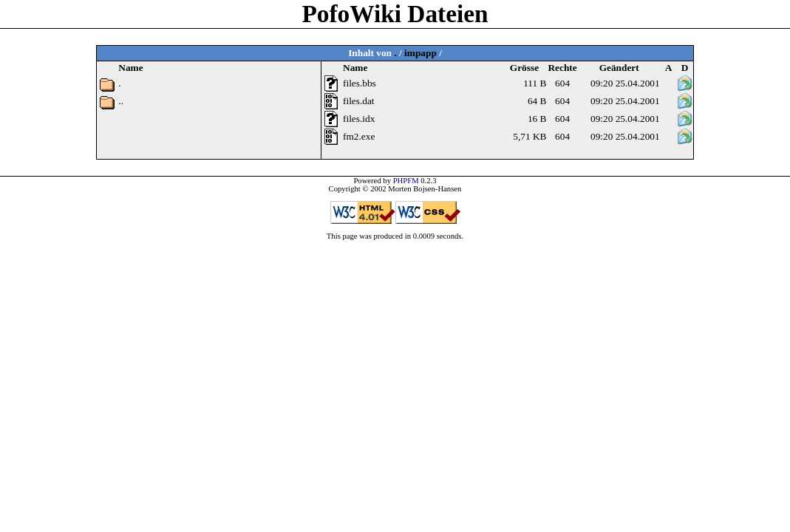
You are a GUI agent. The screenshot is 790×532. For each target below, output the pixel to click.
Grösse (524, 68)
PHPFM (406, 181)
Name (355, 68)
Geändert (619, 68)
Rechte (562, 68)
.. (121, 101)
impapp (420, 53)
